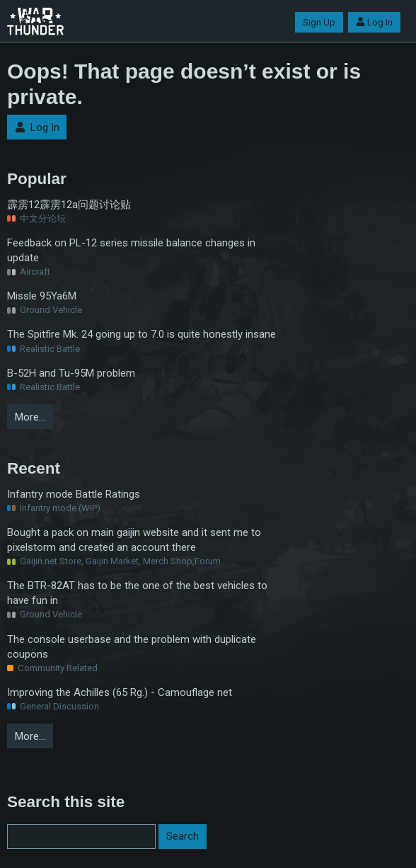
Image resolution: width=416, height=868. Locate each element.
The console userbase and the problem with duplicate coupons (132, 647)
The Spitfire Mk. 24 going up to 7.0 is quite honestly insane (141, 334)
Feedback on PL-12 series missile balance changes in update (131, 250)
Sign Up (319, 22)
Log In (374, 22)
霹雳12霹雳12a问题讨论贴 (69, 205)
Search (183, 836)
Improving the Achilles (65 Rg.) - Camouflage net (120, 692)
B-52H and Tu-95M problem (71, 373)
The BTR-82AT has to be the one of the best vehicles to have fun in (137, 593)
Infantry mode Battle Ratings (74, 494)
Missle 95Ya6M (42, 296)
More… (30, 417)
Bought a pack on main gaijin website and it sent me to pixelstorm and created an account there (134, 540)
